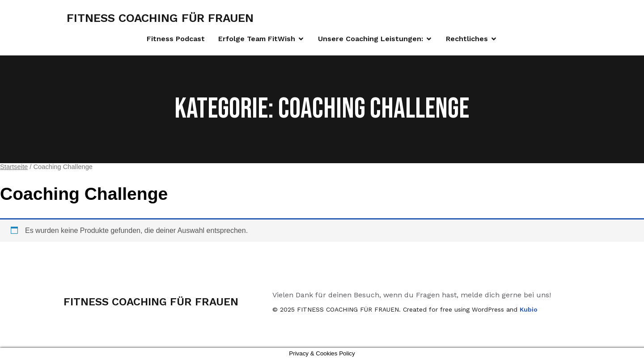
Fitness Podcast (176, 39)
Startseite (14, 167)
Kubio (529, 309)
